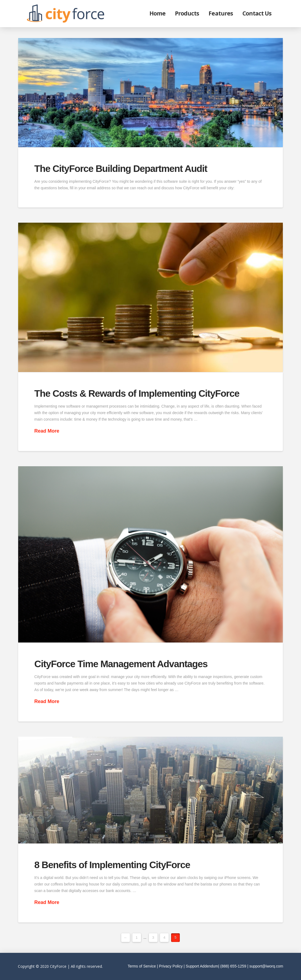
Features (221, 13)
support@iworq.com (266, 966)
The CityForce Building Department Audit (121, 168)
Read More (47, 431)
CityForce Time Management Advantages (121, 664)
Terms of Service (142, 966)
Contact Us (257, 13)
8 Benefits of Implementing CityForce (112, 865)
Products (187, 13)
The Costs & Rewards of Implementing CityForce (137, 393)
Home (157, 13)
